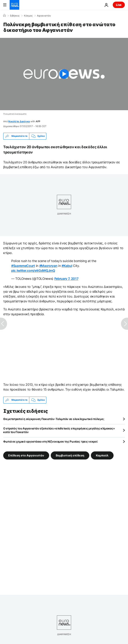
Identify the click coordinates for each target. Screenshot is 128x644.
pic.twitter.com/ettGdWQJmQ (33, 271)
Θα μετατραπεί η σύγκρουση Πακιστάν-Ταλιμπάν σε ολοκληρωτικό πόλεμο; (54, 419)
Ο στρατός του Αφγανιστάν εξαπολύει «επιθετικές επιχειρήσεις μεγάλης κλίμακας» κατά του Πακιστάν (59, 430)
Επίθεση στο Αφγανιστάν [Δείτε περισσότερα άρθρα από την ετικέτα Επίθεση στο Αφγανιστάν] (26, 455)
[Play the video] (64, 74)
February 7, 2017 (66, 279)
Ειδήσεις (15, 16)
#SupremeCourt (23, 266)
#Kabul (67, 266)
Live (119, 5)
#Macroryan (48, 266)
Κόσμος (28, 16)
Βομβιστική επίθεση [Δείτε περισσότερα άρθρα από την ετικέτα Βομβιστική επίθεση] (70, 455)
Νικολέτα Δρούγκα (19, 121)
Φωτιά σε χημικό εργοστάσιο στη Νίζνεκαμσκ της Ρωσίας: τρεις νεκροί (50, 441)
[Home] (4, 16)
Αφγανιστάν (44, 16)
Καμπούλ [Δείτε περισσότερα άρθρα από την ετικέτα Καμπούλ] (102, 455)
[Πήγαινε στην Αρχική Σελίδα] (14, 5)
